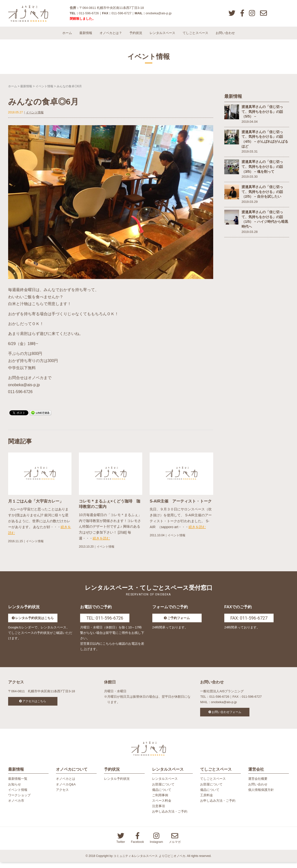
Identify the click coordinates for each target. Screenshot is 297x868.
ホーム (67, 37)
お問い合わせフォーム (227, 716)
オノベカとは (66, 785)
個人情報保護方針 (261, 795)
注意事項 (158, 812)
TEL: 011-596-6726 (105, 622)
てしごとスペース (195, 37)
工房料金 (207, 801)
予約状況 (136, 37)
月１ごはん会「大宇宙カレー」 (36, 505)
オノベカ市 (16, 806)
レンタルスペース (162, 37)
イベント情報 (44, 90)
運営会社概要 (258, 785)
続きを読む (101, 542)
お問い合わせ (225, 37)
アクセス (62, 795)
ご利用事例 (160, 801)
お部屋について (163, 790)
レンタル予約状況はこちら (35, 622)
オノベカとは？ (111, 37)
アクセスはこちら (34, 705)
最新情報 (86, 37)
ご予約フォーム (179, 622)
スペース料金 (162, 806)
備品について (162, 795)
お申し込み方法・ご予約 (170, 817)
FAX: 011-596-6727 (249, 622)
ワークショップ (19, 801)
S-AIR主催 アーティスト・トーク (181, 505)
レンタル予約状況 (117, 785)
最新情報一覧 (18, 785)
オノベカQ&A (66, 790)
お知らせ (15, 790)
